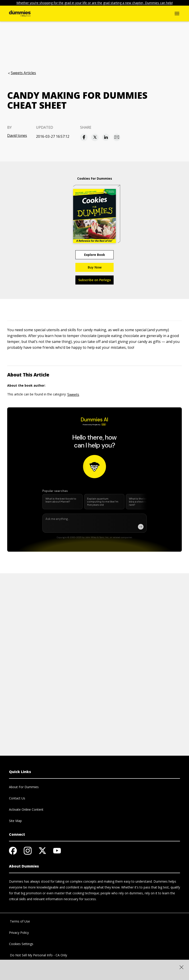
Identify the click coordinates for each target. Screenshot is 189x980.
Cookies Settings (21, 944)
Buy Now (95, 267)
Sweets (73, 395)
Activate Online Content (26, 809)
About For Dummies (24, 787)
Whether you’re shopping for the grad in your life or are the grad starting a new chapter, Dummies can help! (95, 3)
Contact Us (17, 798)
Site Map (15, 821)
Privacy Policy (19, 933)
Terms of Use (19, 921)
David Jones (17, 135)
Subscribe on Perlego (95, 280)
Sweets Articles (23, 73)
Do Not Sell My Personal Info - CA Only (38, 955)
